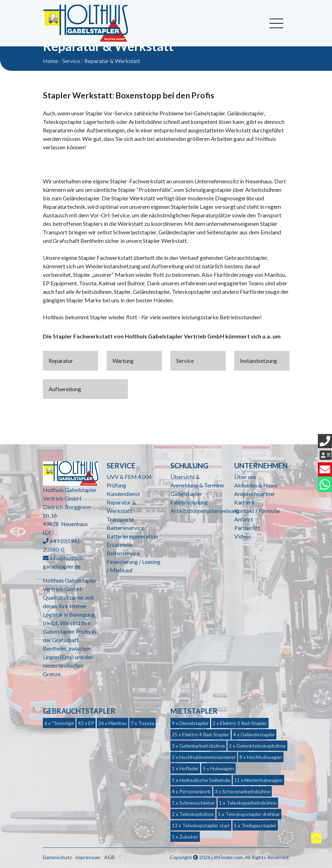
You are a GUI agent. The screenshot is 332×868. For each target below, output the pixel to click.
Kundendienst (123, 494)
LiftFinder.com (227, 857)
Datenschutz (57, 857)
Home (50, 61)
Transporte (120, 519)
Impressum (88, 857)
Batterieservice (125, 528)
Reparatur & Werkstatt (112, 61)
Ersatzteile (120, 545)
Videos (243, 536)
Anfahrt (244, 519)
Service (71, 61)
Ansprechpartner (255, 494)
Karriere (244, 502)
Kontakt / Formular (257, 511)
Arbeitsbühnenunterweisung (205, 511)
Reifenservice (123, 553)
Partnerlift (247, 528)
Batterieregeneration (132, 536)
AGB (109, 857)
